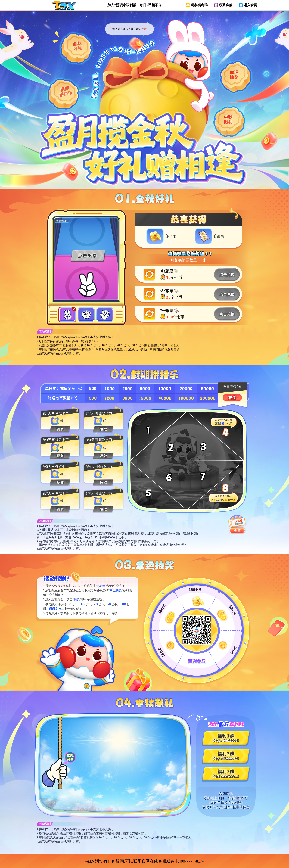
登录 (144, 29)
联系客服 (226, 5)
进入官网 (250, 5)
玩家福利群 (199, 5)
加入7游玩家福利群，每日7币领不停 (135, 5)
